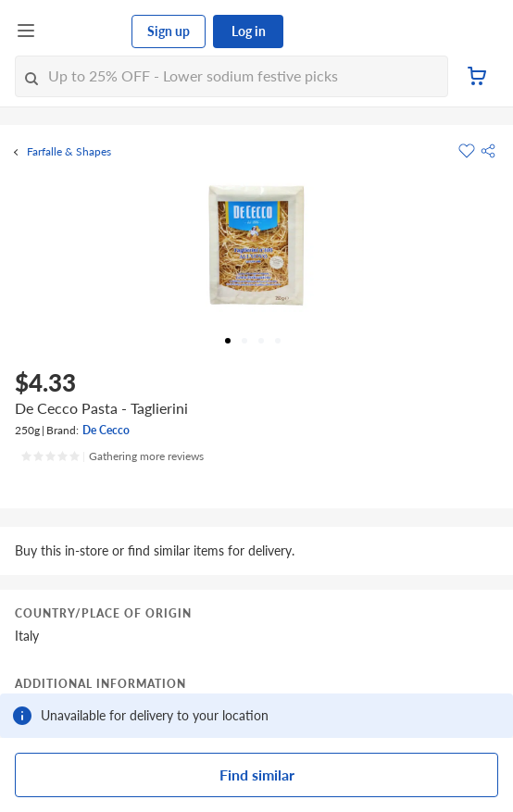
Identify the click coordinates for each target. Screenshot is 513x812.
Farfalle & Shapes (69, 152)
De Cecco (106, 430)
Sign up (169, 31)
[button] (488, 151)
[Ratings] (112, 456)
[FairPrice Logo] (84, 31)
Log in (249, 31)
